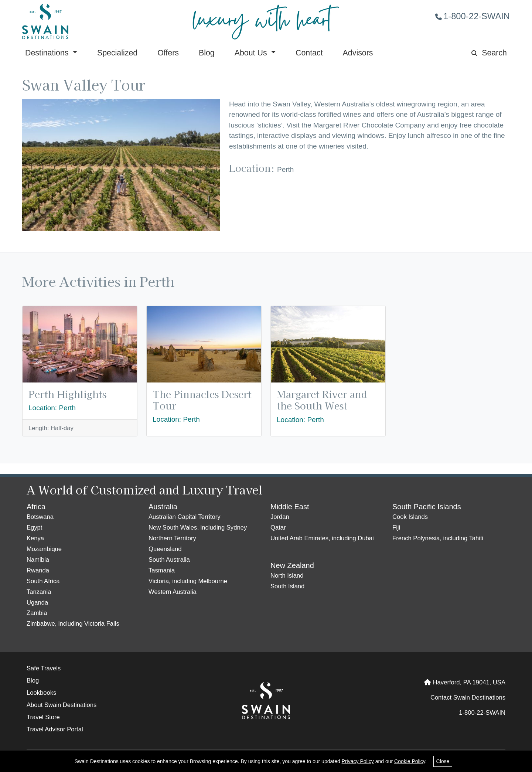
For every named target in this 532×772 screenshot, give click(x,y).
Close (443, 761)
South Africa (43, 581)
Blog (207, 53)
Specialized (117, 53)
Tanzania (39, 592)
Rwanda (38, 570)
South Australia (169, 560)
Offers (168, 53)
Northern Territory (172, 538)
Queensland (165, 549)
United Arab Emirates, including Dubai (322, 538)
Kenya (35, 538)
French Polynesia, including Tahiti (438, 538)
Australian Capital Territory (184, 517)
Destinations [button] (48, 53)
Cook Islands (410, 517)
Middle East (290, 507)
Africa (36, 507)
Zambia (37, 613)
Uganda (37, 603)
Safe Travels (44, 668)
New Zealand (292, 565)
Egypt (34, 528)
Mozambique (44, 549)
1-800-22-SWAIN (473, 16)
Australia (163, 507)
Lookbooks (41, 693)
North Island (287, 576)
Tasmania (162, 570)
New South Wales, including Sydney (198, 528)
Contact (309, 53)
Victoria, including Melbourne (188, 581)
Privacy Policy (358, 761)
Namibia (38, 560)
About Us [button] (252, 53)
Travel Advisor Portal (55, 729)
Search (489, 53)
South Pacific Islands (427, 507)
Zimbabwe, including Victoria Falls (73, 624)
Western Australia (173, 592)
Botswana (40, 517)
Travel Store (43, 717)
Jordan (280, 517)
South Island (287, 586)
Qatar (278, 528)
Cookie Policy (410, 761)
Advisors (358, 53)
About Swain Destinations (62, 705)
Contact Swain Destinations (468, 698)
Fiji (396, 528)
